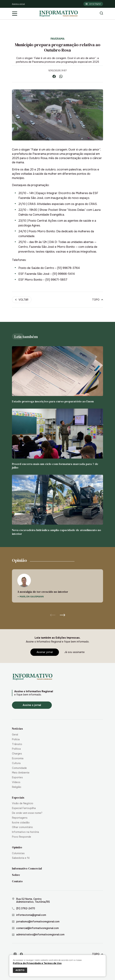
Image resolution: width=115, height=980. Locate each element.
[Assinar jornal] (45, 652)
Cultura (16, 763)
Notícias (17, 729)
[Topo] (98, 300)
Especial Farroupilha (24, 808)
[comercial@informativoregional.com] (57, 928)
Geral (15, 735)
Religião (17, 787)
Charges (17, 754)
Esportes (17, 777)
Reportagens (20, 818)
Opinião (17, 847)
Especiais (18, 798)
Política (16, 749)
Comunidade (19, 768)
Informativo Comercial (27, 868)
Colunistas (18, 853)
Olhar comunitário (22, 827)
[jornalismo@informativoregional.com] (57, 922)
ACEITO (20, 970)
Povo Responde (22, 837)
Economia (18, 758)
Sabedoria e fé (21, 858)
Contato (17, 881)
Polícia (16, 739)
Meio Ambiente (21, 773)
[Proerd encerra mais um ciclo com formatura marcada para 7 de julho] (57, 439)
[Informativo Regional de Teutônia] (59, 14)
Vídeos (16, 782)
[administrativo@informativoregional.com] (57, 935)
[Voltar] (22, 300)
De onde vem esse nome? (27, 813)
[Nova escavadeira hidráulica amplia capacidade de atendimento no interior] (57, 505)
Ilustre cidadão (21, 823)
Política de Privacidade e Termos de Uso (37, 963)
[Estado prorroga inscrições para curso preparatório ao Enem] (57, 375)
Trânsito (17, 744)
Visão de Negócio (23, 803)
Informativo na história (25, 832)
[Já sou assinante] (74, 652)
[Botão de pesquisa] (101, 14)
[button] (62, 615)
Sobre (16, 875)
